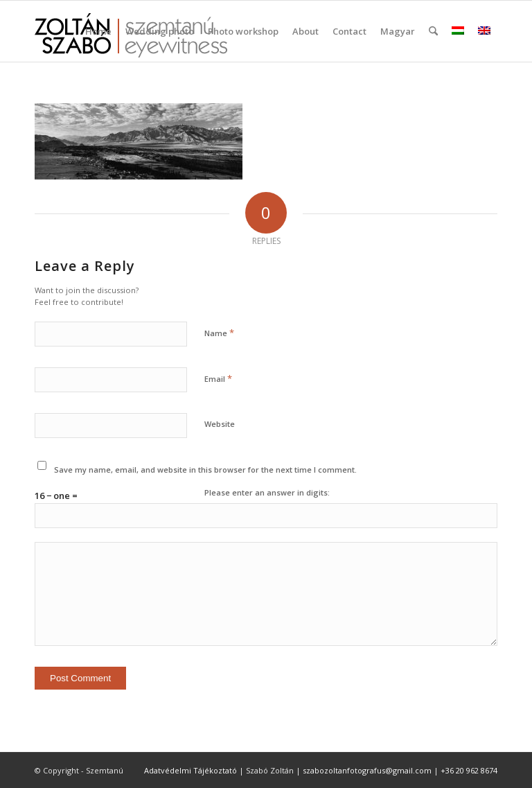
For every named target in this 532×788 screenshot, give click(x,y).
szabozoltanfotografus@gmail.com (367, 770)
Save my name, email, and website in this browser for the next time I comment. (205, 470)
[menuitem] (98, 31)
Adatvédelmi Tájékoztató (190, 770)
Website (220, 424)
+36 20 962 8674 (469, 770)
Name (219, 333)
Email (218, 378)
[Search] (433, 31)
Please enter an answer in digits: (267, 492)
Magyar (398, 31)
